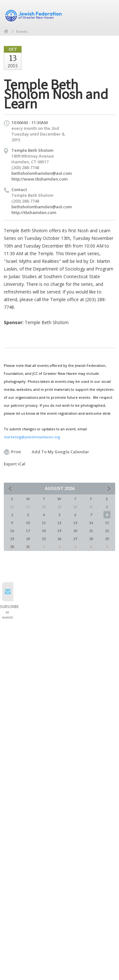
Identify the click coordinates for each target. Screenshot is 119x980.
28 (91, 539)
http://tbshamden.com (34, 212)
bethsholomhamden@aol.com (42, 173)
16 (12, 531)
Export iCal (15, 464)
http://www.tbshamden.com (40, 179)
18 (44, 531)
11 (44, 523)
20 (75, 531)
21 (91, 531)
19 (59, 531)
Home (6, 31)
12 (59, 523)
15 (107, 523)
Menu (108, 13)
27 (75, 539)
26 (59, 539)
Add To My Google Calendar (60, 452)
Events (22, 31)
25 (44, 539)
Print (12, 452)
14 (91, 523)
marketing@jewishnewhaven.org (32, 437)
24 (28, 539)
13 (75, 523)
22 (107, 531)
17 (28, 531)
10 (28, 523)
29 (107, 539)
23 (12, 539)
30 (12, 547)
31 (28, 547)
